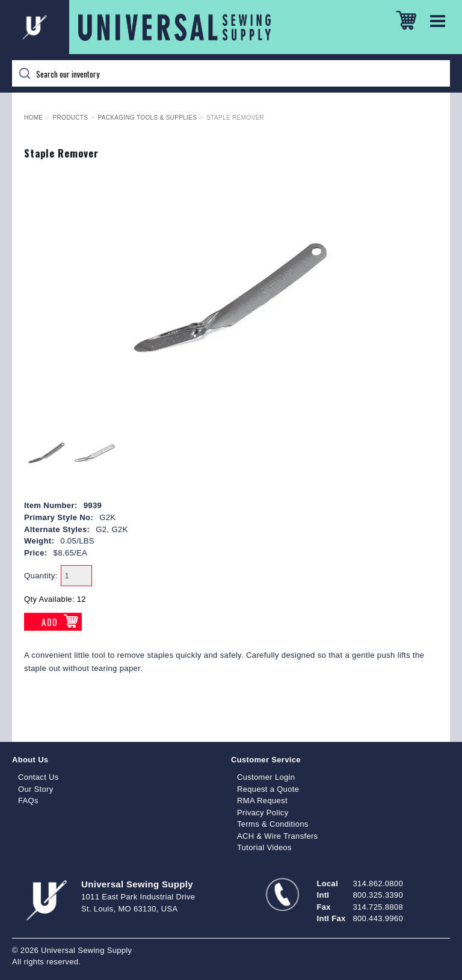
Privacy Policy (263, 813)
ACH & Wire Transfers (277, 836)
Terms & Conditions (273, 824)
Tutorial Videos (264, 847)
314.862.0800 (378, 884)
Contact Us (38, 777)
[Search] (231, 73)
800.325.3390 (378, 895)
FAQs (28, 801)
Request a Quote (268, 789)
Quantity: (41, 576)
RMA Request (262, 801)
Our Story (36, 789)
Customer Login (266, 777)
